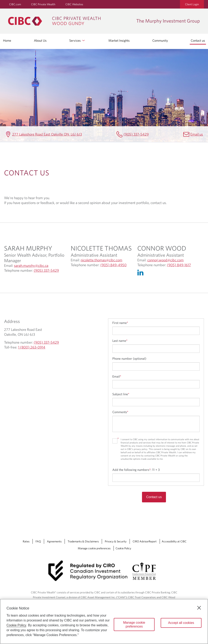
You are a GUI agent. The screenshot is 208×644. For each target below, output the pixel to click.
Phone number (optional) (129, 358)
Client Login (192, 4)
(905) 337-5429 (46, 270)
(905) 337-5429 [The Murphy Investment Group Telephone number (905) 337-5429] (136, 134)
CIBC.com (15, 4)
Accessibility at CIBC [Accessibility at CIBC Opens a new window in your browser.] (174, 541)
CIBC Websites (74, 4)
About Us (40, 40)
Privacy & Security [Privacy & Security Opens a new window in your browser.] (116, 541)
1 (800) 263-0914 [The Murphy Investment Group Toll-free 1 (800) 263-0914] (32, 347)
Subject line (121, 394)
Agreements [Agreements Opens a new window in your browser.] (54, 541)
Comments (120, 412)
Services (77, 40)
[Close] (199, 608)
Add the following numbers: (136, 470)
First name (120, 323)
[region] (104, 621)
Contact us (198, 40)
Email (117, 376)
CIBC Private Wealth (43, 4)
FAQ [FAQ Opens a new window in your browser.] (38, 541)
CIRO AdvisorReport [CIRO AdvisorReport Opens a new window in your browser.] (145, 541)
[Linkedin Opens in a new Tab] (141, 274)
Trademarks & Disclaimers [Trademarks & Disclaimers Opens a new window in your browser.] (83, 541)
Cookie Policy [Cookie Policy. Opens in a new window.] (16, 625)
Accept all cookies (181, 623)
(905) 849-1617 (179, 265)
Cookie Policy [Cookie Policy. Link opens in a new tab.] (123, 548)
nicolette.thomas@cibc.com (101, 260)
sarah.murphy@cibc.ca (31, 266)
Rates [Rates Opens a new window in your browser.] (26, 541)
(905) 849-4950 (113, 265)
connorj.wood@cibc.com (165, 260)
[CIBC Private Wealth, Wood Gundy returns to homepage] (70, 21)
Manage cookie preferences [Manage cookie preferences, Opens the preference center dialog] (134, 624)
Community (160, 40)
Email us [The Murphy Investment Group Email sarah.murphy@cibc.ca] (197, 134)
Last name (120, 341)
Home (7, 40)
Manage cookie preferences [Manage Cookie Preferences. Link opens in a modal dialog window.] (94, 548)
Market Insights (119, 40)
